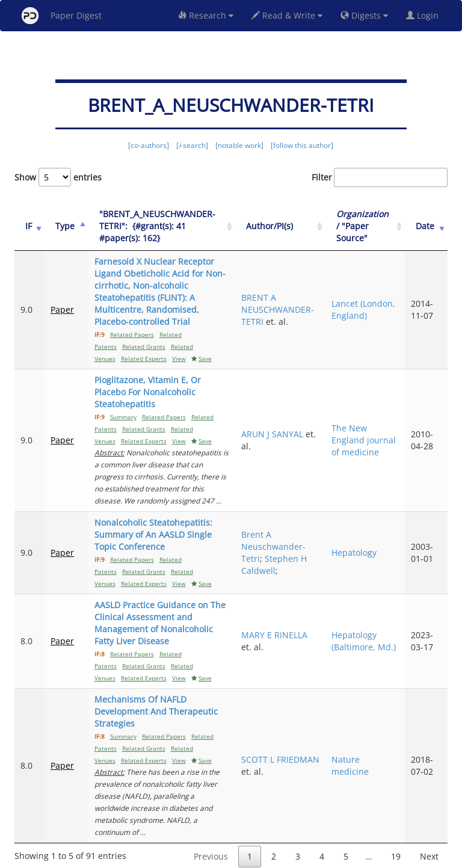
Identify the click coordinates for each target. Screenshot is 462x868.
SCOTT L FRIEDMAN (276, 729)
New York (329, 857)
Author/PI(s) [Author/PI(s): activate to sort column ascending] (283, 226)
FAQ (181, 857)
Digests (364, 15)
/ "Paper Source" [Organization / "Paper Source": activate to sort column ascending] (370, 226)
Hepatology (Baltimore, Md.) (362, 617)
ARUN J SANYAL (285, 416)
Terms (236, 857)
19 (396, 808)
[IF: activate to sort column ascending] (29, 226)
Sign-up (206, 857)
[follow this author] (302, 145)
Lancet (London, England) (357, 303)
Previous (211, 808)
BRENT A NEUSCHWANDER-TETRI (291, 303)
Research (206, 15)
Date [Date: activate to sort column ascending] (427, 226)
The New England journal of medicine (359, 422)
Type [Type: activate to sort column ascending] (63, 226)
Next (429, 808)
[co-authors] (149, 145)
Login (425, 15)
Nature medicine (358, 729)
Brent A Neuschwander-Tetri (287, 522)
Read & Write (287, 15)
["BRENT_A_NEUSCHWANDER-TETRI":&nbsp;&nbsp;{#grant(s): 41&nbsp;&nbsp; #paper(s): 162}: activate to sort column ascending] (166, 226)
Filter (380, 177)
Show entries (58, 177)
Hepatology (362, 528)
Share (293, 857)
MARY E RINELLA (288, 611)
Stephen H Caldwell (287, 540)
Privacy (265, 857)
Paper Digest (62, 16)
